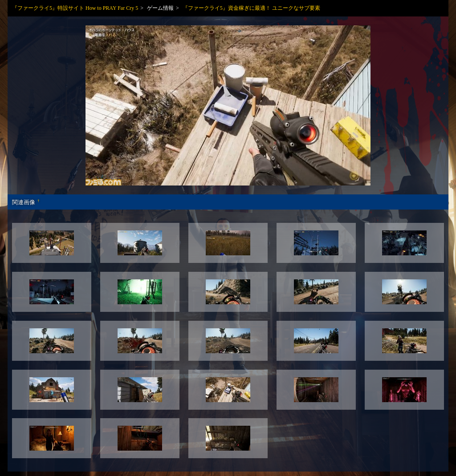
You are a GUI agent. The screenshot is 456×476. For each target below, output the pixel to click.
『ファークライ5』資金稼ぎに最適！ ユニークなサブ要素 (251, 8)
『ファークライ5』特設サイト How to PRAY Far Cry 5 (75, 8)
